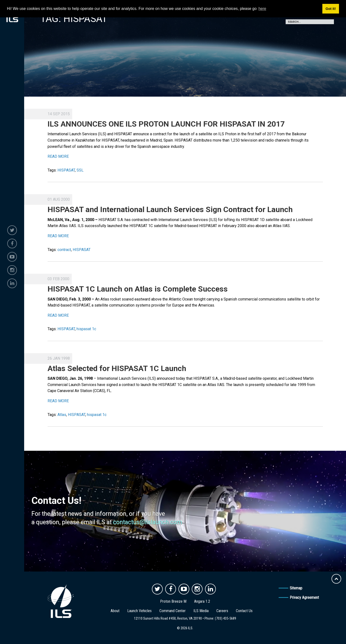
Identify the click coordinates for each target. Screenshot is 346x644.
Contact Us (244, 611)
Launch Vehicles (139, 611)
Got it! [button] (331, 9)
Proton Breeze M (173, 601)
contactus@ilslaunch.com (148, 522)
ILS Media (201, 611)
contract (64, 250)
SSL (80, 170)
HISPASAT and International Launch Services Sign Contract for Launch (170, 209)
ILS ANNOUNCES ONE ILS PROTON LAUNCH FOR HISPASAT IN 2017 (166, 124)
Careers (222, 611)
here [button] (262, 9)
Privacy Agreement (304, 597)
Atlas (62, 415)
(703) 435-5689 (226, 618)
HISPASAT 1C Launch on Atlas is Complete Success (138, 289)
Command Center (173, 611)
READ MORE (58, 156)
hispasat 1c (86, 329)
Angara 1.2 (202, 601)
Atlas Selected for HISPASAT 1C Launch (117, 368)
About (115, 611)
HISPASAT (66, 170)
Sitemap (296, 588)
